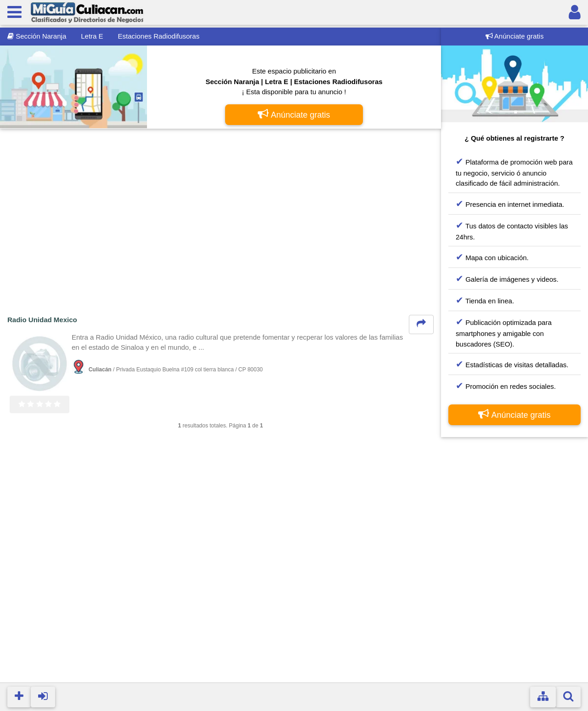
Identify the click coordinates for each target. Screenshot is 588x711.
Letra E (92, 36)
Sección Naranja (37, 36)
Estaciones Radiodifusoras (159, 36)
